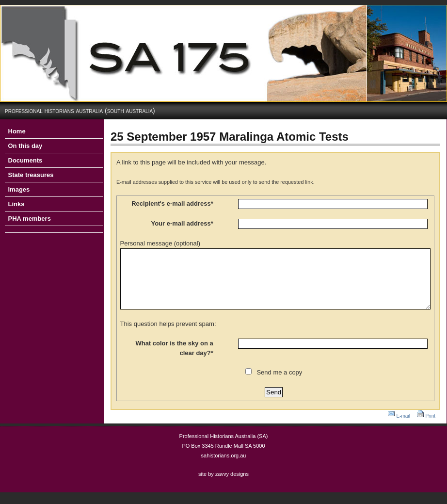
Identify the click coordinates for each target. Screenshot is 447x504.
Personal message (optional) (160, 243)
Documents (25, 160)
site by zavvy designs (223, 486)
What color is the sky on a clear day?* (174, 360)
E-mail (403, 428)
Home (17, 131)
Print (430, 428)
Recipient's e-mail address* (172, 203)
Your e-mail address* (182, 223)
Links (16, 204)
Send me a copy (279, 384)
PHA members (30, 219)
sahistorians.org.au (224, 467)
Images (19, 189)
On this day (25, 146)
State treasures (31, 175)
